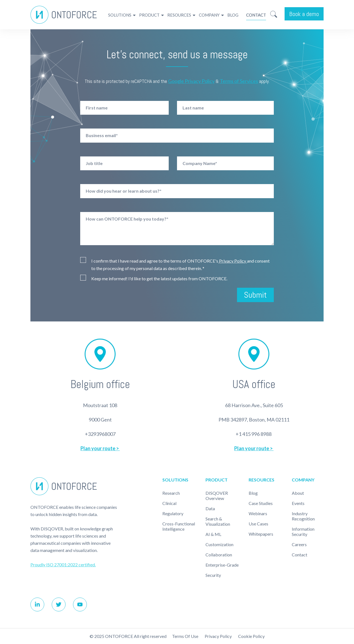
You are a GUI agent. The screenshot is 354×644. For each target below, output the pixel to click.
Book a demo (304, 14)
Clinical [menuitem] (169, 503)
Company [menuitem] (209, 15)
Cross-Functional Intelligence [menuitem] (179, 526)
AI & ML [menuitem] (213, 534)
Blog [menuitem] (233, 15)
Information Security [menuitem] (303, 532)
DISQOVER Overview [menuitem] (217, 496)
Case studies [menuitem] (261, 503)
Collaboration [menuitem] (219, 555)
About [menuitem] (298, 493)
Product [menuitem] (149, 15)
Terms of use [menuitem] (185, 636)
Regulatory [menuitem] (173, 513)
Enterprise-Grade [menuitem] (222, 565)
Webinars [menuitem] (258, 513)
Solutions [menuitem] (120, 15)
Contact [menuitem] (256, 15)
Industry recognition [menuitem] (303, 516)
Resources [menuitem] (179, 15)
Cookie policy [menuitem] (251, 636)
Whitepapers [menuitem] (261, 534)
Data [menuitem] (210, 508)
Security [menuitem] (213, 575)
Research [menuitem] (171, 493)
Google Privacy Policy (191, 81)
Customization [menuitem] (219, 544)
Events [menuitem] (298, 503)
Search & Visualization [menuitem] (218, 521)
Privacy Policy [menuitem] (218, 636)
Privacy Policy (233, 261)
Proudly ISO (42, 565)
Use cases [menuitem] (258, 524)
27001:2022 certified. (75, 565)
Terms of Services (239, 81)
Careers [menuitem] (299, 544)
